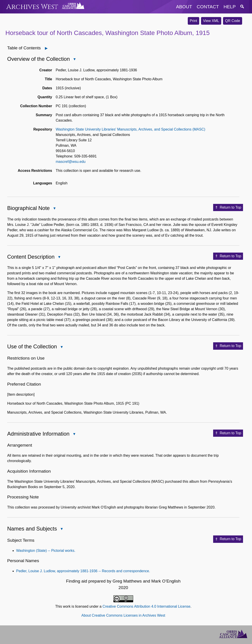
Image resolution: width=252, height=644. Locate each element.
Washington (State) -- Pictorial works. (46, 551)
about (184, 7)
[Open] (46, 48)
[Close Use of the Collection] (62, 347)
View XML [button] (211, 21)
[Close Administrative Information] (74, 434)
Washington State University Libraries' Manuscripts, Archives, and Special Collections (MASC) (130, 129)
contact (208, 7)
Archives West (32, 7)
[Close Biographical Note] (54, 208)
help (230, 7)
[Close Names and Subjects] (62, 529)
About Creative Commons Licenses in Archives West (123, 615)
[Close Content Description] (59, 257)
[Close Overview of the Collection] (75, 59)
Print (193, 21)
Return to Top (228, 207)
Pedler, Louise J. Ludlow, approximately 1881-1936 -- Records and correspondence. (83, 571)
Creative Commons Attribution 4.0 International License (146, 606)
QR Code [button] (233, 21)
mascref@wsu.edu (71, 162)
